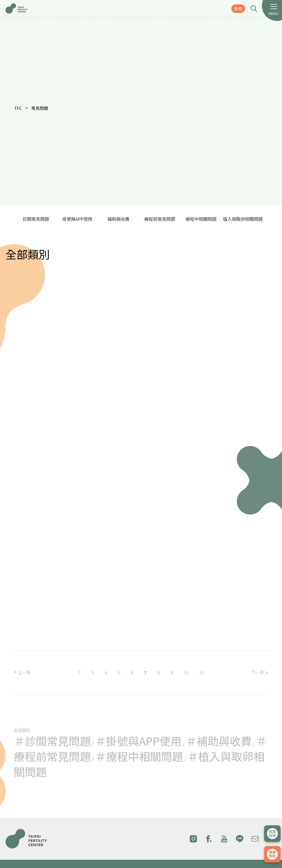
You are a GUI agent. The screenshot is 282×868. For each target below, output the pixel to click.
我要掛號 (272, 854)
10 (186, 672)
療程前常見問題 (160, 219)
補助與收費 (118, 219)
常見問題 (40, 108)
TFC (18, 108)
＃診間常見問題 (52, 741)
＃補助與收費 (219, 741)
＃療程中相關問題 (139, 756)
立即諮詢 (272, 834)
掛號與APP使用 (77, 219)
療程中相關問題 (201, 219)
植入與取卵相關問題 (243, 219)
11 (202, 672)
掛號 (238, 9)
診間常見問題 (36, 219)
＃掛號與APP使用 (138, 741)
